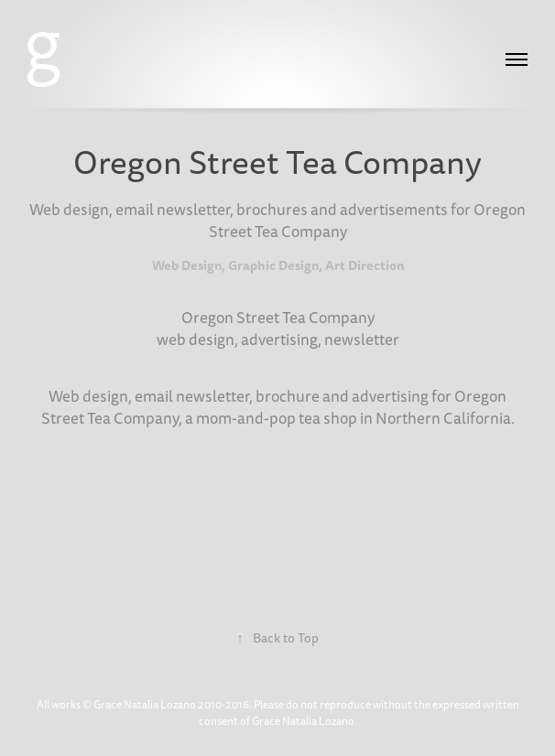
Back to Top (278, 638)
